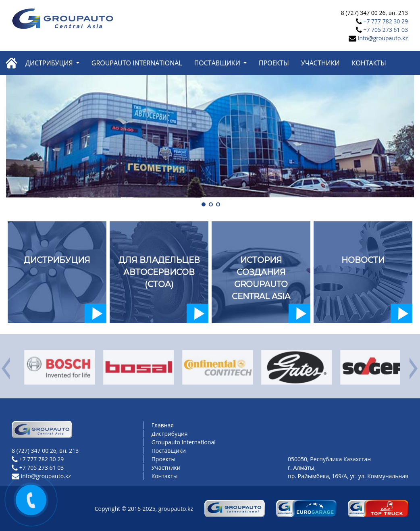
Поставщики (218, 63)
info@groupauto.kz (383, 38)
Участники (320, 63)
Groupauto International (137, 63)
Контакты (369, 63)
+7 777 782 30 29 (386, 21)
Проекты (274, 63)
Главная (163, 425)
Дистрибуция (50, 63)
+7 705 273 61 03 (386, 30)
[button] (203, 204)
